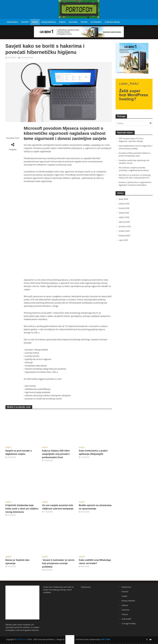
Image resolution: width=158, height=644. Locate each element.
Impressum (86, 587)
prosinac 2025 (125, 226)
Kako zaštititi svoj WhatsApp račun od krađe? (95, 562)
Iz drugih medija (112, 22)
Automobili (96, 22)
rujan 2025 (123, 240)
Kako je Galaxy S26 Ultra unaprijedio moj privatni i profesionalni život (56, 454)
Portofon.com (22, 639)
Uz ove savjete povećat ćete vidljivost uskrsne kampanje (58, 507)
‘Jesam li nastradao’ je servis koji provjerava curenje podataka (58, 563)
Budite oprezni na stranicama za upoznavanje (95, 507)
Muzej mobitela (49, 22)
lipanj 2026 (123, 199)
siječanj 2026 (124, 222)
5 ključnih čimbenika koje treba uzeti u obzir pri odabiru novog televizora (22, 509)
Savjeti (35, 22)
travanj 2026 (124, 208)
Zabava (62, 22)
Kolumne (73, 22)
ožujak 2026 (124, 213)
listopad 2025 (124, 235)
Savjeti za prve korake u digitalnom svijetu (19, 452)
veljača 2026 (124, 217)
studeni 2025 (124, 231)
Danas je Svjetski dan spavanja (17, 562)
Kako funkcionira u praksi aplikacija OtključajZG (93, 452)
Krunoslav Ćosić (27, 58)
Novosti (25, 22)
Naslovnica (13, 22)
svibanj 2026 (124, 204)
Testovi (84, 22)
